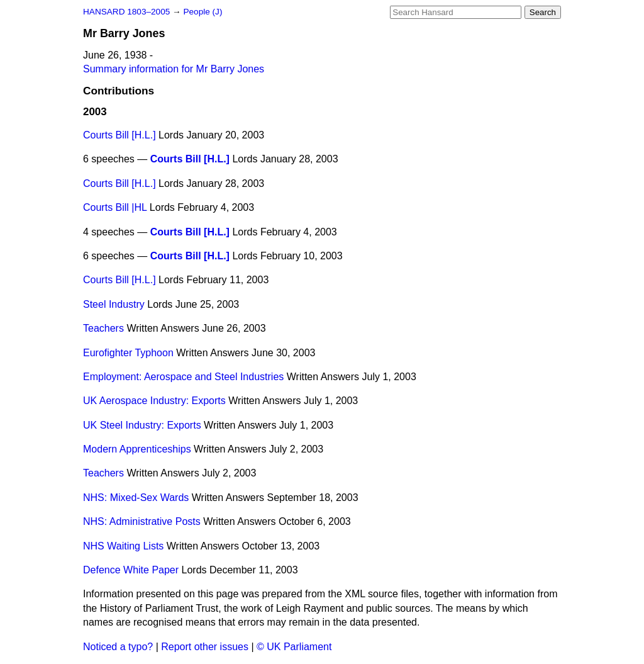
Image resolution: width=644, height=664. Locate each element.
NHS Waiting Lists (123, 546)
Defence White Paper (131, 570)
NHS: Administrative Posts (142, 521)
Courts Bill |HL (115, 207)
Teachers (103, 328)
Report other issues (205, 647)
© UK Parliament (294, 647)
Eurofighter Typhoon (128, 353)
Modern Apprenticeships (137, 449)
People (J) (203, 12)
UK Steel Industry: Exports (142, 425)
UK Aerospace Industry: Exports (154, 401)
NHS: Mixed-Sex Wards (136, 498)
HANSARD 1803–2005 (126, 12)
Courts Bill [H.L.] (119, 135)
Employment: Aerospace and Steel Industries (183, 377)
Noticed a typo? (118, 647)
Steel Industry (114, 304)
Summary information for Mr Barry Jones (174, 69)
